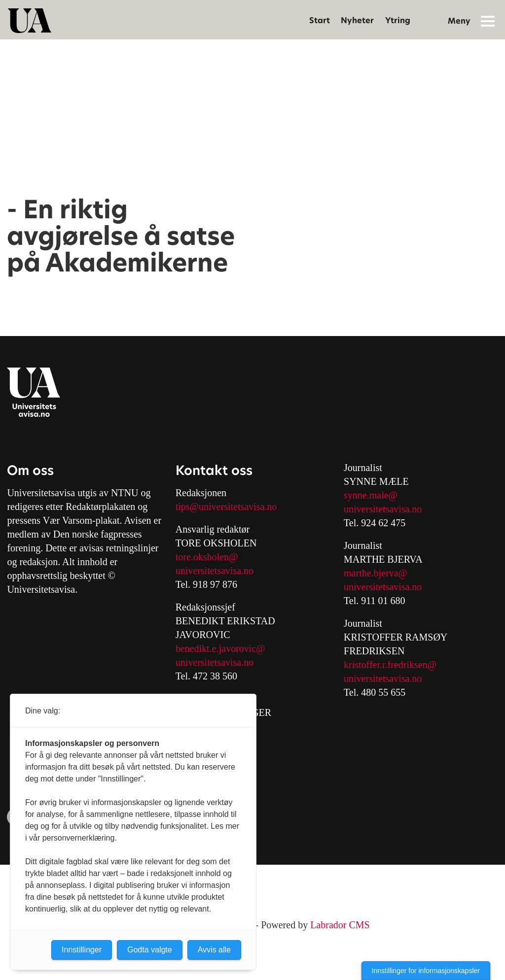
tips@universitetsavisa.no (226, 507)
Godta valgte (150, 950)
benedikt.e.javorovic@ (220, 648)
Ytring (398, 20)
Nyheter (357, 20)
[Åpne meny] (488, 21)
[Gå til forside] (30, 21)
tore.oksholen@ (207, 557)
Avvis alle (214, 950)
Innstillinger (82, 950)
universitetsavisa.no (215, 571)
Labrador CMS (340, 925)
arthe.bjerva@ (379, 573)
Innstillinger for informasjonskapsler (426, 971)
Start (320, 20)
